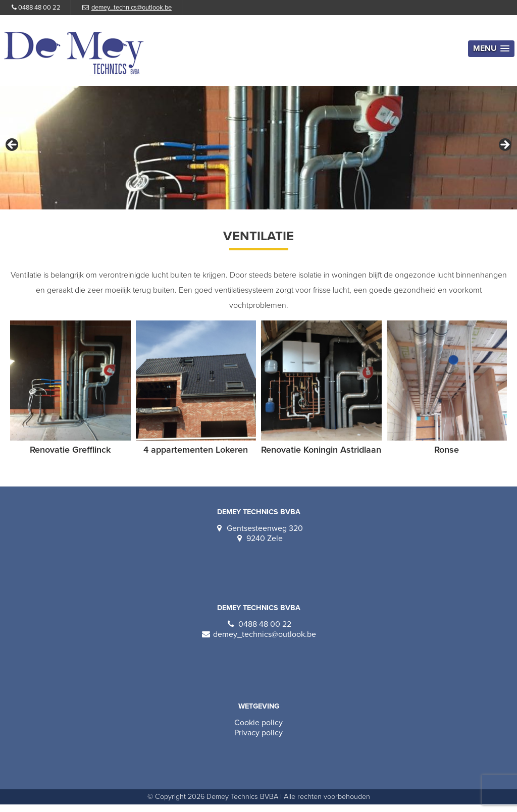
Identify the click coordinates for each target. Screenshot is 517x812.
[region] (258, 148)
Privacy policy (258, 733)
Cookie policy (258, 723)
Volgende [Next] (504, 145)
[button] (491, 49)
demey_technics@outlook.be (132, 8)
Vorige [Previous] (13, 145)
